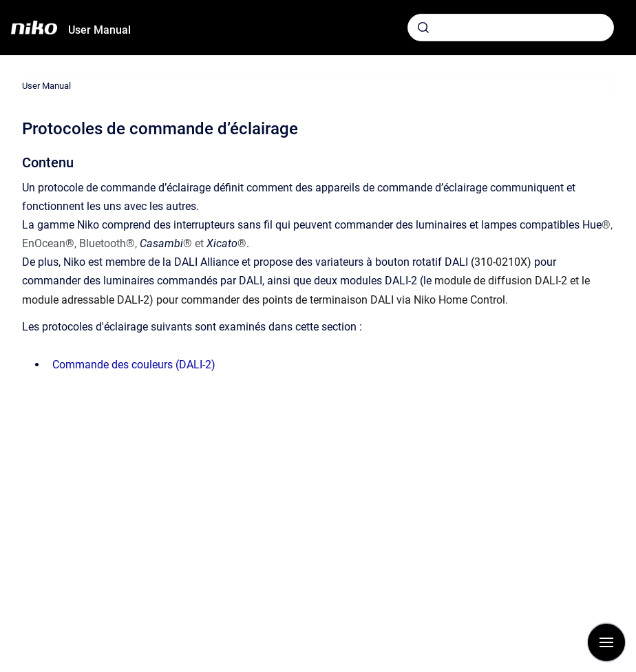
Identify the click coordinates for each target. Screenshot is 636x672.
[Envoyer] (423, 28)
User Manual (99, 30)
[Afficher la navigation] (606, 642)
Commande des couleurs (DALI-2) (134, 365)
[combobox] (511, 28)
